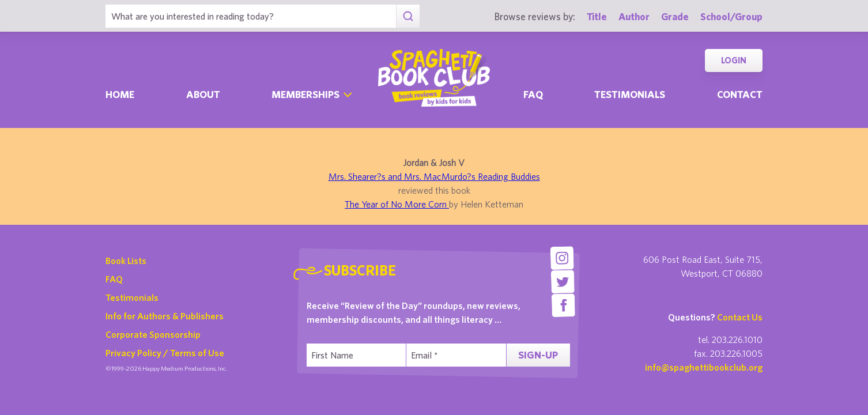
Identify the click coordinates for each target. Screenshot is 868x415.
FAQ (114, 279)
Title (597, 16)
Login (734, 60)
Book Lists (126, 261)
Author (634, 16)
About (203, 94)
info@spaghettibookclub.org (704, 367)
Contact (740, 94)
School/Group (731, 16)
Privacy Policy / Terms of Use (165, 353)
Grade (675, 16)
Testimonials (630, 94)
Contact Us (740, 317)
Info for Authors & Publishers (165, 316)
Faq (533, 94)
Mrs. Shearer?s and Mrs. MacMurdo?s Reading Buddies (434, 176)
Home (120, 94)
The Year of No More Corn (397, 204)
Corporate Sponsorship (153, 334)
